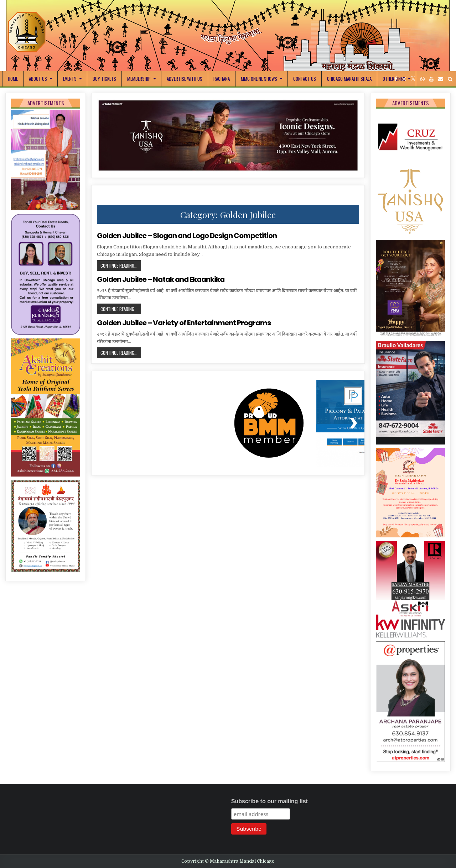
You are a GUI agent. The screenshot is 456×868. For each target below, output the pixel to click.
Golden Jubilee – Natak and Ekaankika (161, 279)
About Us (38, 79)
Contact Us (305, 79)
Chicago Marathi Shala (349, 79)
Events (70, 79)
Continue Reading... (121, 266)
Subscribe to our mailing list (270, 801)
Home (13, 79)
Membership (139, 79)
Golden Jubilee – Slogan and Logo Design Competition (187, 236)
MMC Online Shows (259, 79)
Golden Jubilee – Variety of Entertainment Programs (184, 323)
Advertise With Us (185, 79)
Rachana (222, 79)
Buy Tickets (104, 79)
